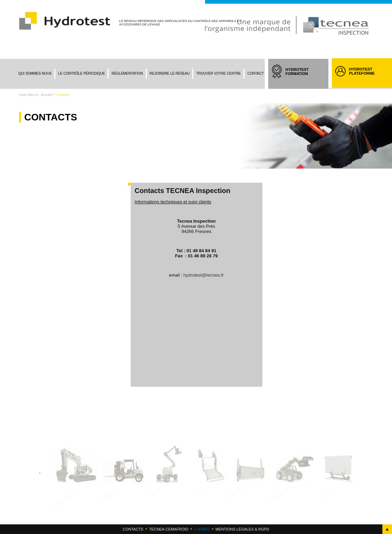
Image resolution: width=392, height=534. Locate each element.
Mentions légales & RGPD (242, 529)
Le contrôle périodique (81, 73)
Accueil (47, 95)
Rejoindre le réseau (170, 73)
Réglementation (127, 73)
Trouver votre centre (218, 73)
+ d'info (202, 529)
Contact (255, 73)
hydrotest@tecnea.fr (203, 275)
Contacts (133, 529)
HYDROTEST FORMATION (303, 78)
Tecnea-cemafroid (168, 529)
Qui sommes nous (35, 73)
